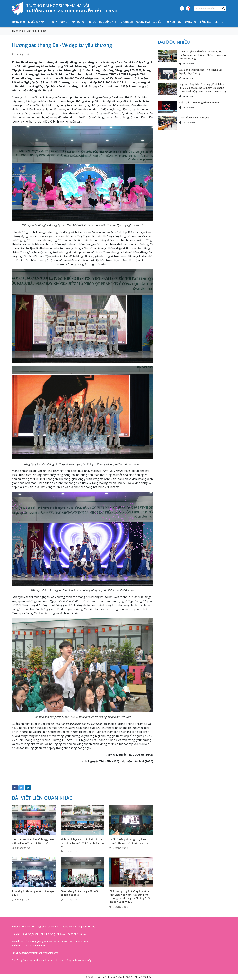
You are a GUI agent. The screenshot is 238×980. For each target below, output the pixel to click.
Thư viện (169, 22)
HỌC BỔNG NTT (108, 22)
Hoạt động (77, 22)
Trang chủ (18, 22)
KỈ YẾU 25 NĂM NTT (39, 22)
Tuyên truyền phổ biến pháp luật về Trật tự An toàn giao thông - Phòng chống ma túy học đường (203, 55)
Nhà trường (60, 22)
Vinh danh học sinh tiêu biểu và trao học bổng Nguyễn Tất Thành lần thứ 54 (82, 843)
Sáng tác (206, 22)
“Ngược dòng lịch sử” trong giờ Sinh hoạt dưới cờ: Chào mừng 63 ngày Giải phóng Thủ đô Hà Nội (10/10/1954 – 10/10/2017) (203, 88)
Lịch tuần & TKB (187, 22)
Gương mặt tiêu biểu (149, 22)
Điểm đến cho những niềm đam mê (199, 103)
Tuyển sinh (126, 22)
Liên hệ (219, 22)
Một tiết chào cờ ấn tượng (194, 118)
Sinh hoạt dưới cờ (36, 31)
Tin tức (92, 22)
